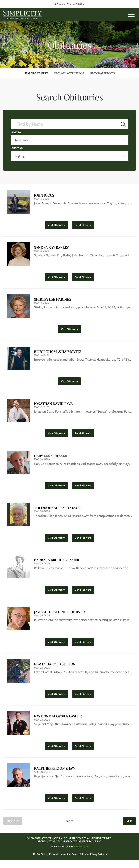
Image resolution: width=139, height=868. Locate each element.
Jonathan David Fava (53, 406)
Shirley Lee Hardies (52, 301)
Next (129, 829)
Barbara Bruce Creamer (56, 565)
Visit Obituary (57, 224)
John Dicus (44, 195)
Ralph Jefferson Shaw (55, 776)
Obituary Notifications (69, 73)
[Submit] (123, 124)
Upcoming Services (102, 73)
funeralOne (81, 855)
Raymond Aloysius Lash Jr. (58, 723)
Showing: (17, 148)
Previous (13, 829)
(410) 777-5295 (75, 4)
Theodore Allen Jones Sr (57, 512)
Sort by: (17, 132)
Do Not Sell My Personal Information (52, 862)
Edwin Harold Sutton (55, 670)
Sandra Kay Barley (51, 248)
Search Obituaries (36, 73)
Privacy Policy (97, 862)
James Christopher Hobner (59, 617)
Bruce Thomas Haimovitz (58, 354)
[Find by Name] (64, 124)
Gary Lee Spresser (50, 459)
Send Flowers (84, 224)
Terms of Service (80, 862)
